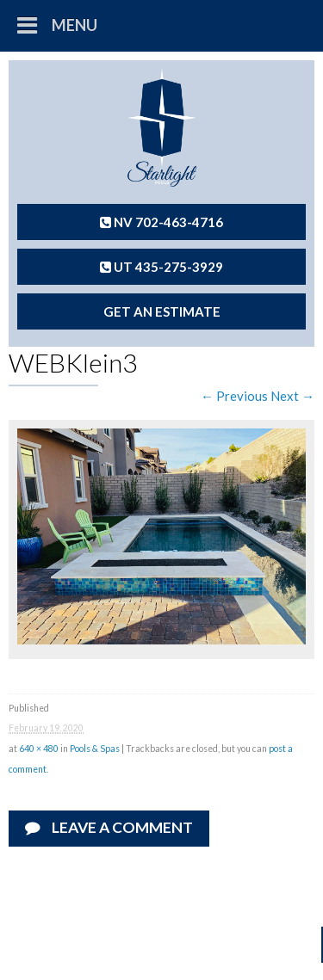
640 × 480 (39, 749)
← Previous (234, 396)
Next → (292, 396)
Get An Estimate (162, 311)
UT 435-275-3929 (161, 267)
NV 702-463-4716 (161, 222)
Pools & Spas (95, 749)
